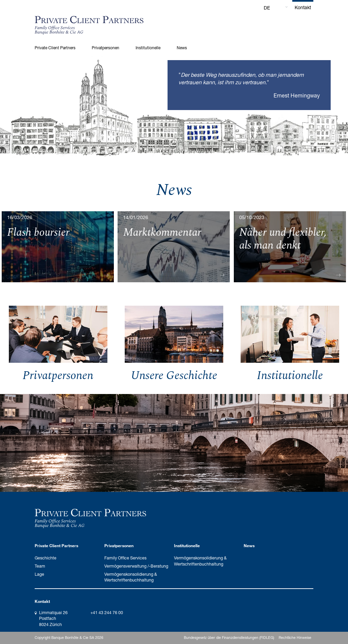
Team (40, 566)
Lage (39, 574)
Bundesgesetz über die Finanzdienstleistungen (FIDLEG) (229, 638)
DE (267, 8)
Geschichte (46, 558)
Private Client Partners (55, 48)
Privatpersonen (106, 48)
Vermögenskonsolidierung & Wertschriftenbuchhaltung (131, 577)
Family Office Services (125, 558)
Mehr (58, 275)
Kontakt (303, 7)
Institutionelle (148, 48)
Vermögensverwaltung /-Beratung (136, 566)
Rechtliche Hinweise (295, 638)
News (182, 48)
